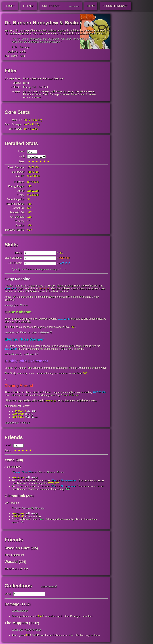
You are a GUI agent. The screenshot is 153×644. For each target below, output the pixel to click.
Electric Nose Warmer (24, 340)
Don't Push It (12, 503)
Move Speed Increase (83, 94)
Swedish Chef (17, 548)
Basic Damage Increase (56, 94)
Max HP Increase (84, 91)
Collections (18, 586)
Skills (11, 245)
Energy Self (30, 87)
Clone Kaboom (18, 312)
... (6, 379)
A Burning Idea (13, 467)
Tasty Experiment (14, 555)
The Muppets (16, 623)
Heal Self (43, 87)
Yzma (10, 460)
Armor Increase (32, 97)
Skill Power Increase (61, 91)
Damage (25, 47)
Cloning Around (19, 386)
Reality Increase (32, 94)
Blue (22, 56)
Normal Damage (32, 78)
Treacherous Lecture (16, 569)
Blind (26, 83)
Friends (14, 438)
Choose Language (115, 6)
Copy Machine (17, 279)
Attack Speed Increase (36, 91)
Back (23, 52)
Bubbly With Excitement (26, 361)
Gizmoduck (15, 496)
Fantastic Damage (53, 78)
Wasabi (11, 562)
